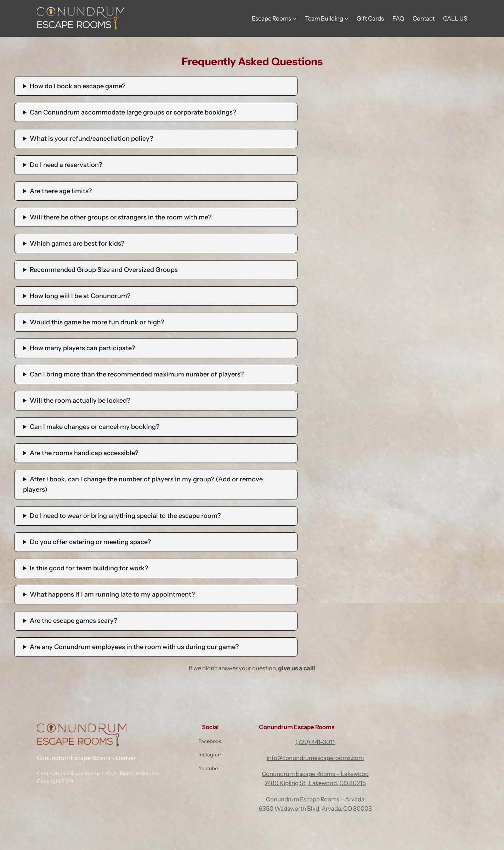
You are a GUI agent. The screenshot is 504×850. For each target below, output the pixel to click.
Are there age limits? (61, 191)
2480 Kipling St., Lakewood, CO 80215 (315, 783)
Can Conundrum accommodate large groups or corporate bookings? (133, 112)
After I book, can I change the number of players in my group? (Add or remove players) (143, 484)
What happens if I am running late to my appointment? (112, 594)
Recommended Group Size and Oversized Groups (104, 270)
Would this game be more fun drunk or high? (97, 322)
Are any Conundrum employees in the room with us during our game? (134, 647)
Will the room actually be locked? (80, 401)
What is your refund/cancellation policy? (91, 139)
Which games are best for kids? (77, 244)
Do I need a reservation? (66, 165)
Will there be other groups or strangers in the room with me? (121, 217)
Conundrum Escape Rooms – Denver (86, 758)
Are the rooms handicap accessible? (84, 453)
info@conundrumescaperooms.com (315, 758)
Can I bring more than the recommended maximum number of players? (137, 374)
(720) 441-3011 (315, 742)
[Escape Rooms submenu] (295, 18)
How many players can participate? (82, 348)
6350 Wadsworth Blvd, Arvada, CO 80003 (315, 809)
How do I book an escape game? (78, 86)
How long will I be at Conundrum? (80, 296)
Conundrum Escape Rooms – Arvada (315, 799)
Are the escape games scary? (73, 621)
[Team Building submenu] (346, 18)
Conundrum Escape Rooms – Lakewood (315, 774)
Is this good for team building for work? (89, 568)
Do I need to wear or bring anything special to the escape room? (125, 516)
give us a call (296, 668)
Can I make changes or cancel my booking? (95, 427)
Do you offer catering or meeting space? (90, 542)
